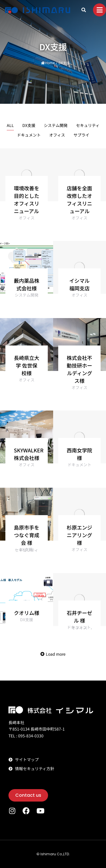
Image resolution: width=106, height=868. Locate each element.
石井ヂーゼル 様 (79, 617)
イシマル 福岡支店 (79, 284)
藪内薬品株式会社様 (27, 284)
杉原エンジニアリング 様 (79, 535)
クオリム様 (27, 613)
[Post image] (27, 175)
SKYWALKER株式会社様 (29, 454)
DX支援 (29, 125)
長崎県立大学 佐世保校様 (27, 365)
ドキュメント (29, 135)
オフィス (57, 135)
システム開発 (56, 125)
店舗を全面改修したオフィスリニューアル (79, 199)
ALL (10, 125)
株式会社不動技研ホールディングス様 (79, 369)
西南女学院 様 (79, 454)
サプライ (81, 135)
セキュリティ (88, 125)
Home (48, 63)
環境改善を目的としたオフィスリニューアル (27, 199)
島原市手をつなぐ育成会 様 (27, 535)
